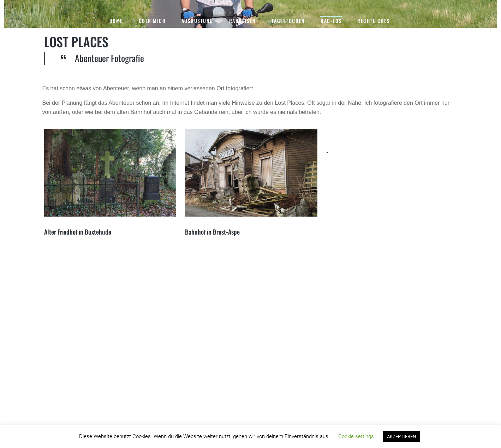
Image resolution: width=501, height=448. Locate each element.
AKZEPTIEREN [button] (401, 437)
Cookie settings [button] (356, 436)
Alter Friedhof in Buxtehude (78, 232)
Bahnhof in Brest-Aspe (212, 232)
